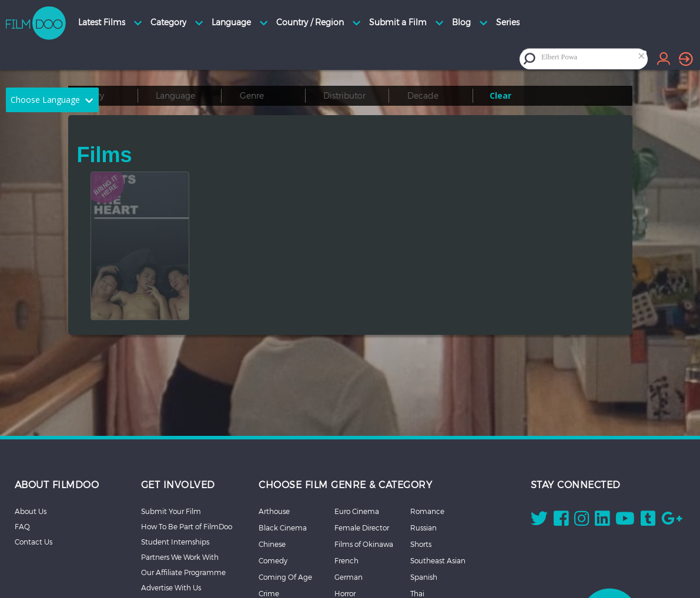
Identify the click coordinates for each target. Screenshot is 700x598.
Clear (500, 95)
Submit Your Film (171, 511)
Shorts (421, 544)
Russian (423, 528)
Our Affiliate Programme (183, 572)
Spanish (424, 577)
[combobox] (593, 58)
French (346, 560)
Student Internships (175, 542)
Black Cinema (283, 528)
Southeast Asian (438, 560)
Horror (345, 593)
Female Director (362, 528)
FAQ (22, 526)
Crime (269, 593)
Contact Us (34, 542)
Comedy (273, 560)
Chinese (272, 544)
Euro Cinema (357, 511)
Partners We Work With (180, 557)
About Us (31, 511)
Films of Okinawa (364, 544)
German (349, 577)
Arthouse (274, 511)
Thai (417, 593)
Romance (427, 511)
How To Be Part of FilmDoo (187, 526)
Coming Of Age (285, 577)
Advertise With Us (171, 587)
